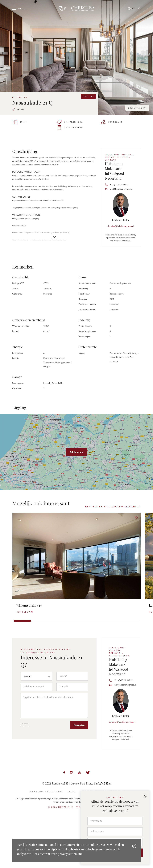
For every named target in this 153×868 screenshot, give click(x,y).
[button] (132, 8)
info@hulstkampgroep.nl (121, 189)
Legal (72, 791)
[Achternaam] (115, 832)
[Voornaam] (115, 821)
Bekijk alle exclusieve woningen (113, 507)
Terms (27, 726)
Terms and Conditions (46, 791)
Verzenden (79, 725)
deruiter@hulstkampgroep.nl (121, 226)
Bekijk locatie (76, 452)
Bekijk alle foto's (137, 108)
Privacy (22, 726)
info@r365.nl (103, 783)
